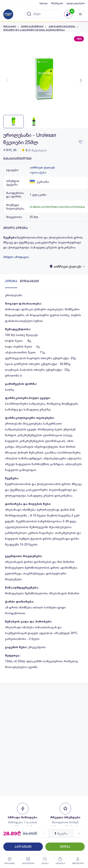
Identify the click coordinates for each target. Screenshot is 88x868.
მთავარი (10, 27)
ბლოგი (43, 3)
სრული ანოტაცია (16, 257)
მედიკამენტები (32, 27)
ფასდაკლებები (76, 3)
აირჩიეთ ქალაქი (42, 167)
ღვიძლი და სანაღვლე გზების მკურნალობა (34, 30)
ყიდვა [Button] (65, 847)
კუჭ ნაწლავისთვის (62, 27)
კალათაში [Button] (23, 847)
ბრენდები (57, 3)
